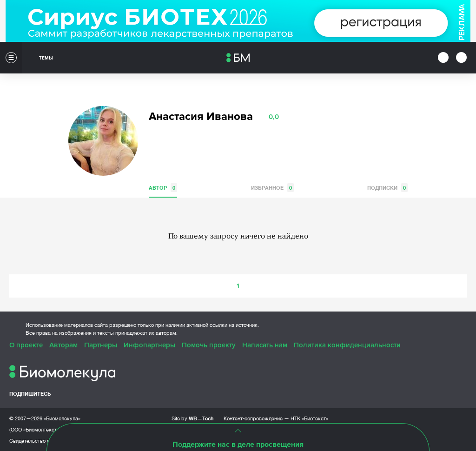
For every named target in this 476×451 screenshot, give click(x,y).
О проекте (26, 345)
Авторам (63, 345)
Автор (163, 188)
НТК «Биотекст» (309, 418)
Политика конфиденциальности (347, 345)
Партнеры (101, 345)
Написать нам (265, 345)
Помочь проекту (209, 345)
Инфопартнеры (149, 345)
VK (155, 158)
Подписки (387, 188)
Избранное (272, 188)
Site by (193, 418)
